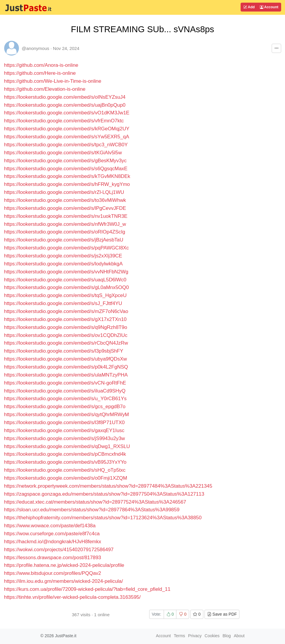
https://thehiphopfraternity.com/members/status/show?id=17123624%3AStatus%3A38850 (103, 518)
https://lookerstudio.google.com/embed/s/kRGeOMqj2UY (67, 129)
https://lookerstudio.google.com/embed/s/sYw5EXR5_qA (67, 137)
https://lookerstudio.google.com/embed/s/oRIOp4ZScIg (65, 232)
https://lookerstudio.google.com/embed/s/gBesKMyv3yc (65, 161)
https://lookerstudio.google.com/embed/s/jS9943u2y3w (65, 438)
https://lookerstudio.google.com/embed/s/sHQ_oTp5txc (65, 470)
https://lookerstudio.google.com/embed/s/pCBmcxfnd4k (65, 454)
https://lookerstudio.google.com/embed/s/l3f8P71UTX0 (65, 422)
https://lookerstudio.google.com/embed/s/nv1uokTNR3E (66, 216)
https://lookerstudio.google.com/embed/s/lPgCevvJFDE (65, 208)
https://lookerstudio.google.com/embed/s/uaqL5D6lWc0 (65, 280)
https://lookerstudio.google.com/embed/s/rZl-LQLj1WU (64, 192)
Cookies (212, 636)
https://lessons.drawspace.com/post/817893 (53, 558)
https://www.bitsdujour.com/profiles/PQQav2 (53, 573)
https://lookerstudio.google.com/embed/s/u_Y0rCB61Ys (65, 399)
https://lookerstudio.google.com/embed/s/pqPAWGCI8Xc (67, 248)
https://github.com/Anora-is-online (41, 65)
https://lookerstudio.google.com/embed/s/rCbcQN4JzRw (66, 343)
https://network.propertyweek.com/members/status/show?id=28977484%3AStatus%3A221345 (108, 486)
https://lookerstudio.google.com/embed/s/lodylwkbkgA (63, 264)
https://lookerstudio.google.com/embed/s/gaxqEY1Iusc (64, 430)
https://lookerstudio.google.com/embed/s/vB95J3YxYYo (65, 462)
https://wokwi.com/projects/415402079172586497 (59, 550)
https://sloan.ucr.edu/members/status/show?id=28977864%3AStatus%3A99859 (92, 510)
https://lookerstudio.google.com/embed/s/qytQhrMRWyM (67, 415)
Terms (179, 636)
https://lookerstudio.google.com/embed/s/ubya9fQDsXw (66, 359)
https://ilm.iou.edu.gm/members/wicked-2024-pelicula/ (64, 581)
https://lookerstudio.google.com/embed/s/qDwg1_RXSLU (67, 446)
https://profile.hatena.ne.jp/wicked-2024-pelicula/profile (64, 565)
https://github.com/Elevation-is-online (45, 89)
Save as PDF (222, 614)
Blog (227, 636)
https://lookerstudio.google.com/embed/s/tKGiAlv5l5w (63, 153)
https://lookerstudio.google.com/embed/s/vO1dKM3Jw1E (67, 113)
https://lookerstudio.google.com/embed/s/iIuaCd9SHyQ (65, 391)
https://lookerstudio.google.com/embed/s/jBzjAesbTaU (64, 240)
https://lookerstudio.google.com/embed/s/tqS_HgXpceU (65, 295)
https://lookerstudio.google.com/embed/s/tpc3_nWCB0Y (66, 145)
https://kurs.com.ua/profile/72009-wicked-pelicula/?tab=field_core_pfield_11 (87, 589)
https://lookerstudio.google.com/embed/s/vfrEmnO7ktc (64, 121)
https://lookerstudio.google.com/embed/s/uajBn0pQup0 (65, 105)
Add (249, 7)
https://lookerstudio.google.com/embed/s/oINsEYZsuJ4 (65, 97)
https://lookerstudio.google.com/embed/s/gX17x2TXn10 (65, 319)
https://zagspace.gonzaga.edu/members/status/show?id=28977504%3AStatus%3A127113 (104, 494)
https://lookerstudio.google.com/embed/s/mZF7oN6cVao (66, 311)
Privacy (195, 636)
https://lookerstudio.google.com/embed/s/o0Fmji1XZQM (66, 478)
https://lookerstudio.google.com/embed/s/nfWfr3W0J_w (65, 224)
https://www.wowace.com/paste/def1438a (50, 526)
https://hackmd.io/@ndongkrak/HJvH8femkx (53, 542)
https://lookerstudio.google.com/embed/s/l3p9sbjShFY (64, 351)
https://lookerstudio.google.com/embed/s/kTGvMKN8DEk (67, 176)
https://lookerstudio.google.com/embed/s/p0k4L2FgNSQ (66, 367)
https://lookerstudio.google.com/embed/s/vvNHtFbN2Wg (66, 272)
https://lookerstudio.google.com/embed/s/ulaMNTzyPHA (66, 375)
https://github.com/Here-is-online (40, 73)
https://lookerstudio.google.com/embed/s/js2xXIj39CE (63, 256)
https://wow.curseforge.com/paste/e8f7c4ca (52, 534)
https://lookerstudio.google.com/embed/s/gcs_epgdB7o (65, 407)
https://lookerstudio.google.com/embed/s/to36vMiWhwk (65, 200)
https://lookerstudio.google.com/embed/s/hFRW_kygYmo (67, 184)
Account (269, 7)
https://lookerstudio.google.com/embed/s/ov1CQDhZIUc (66, 335)
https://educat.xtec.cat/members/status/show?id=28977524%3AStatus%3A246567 (95, 502)
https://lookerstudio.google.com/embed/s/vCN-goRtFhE (65, 383)
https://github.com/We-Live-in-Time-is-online (53, 81)
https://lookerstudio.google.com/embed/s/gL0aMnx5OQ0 (67, 287)
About (239, 636)
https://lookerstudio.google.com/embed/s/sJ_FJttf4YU (63, 303)
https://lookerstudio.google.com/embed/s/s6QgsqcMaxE (66, 169)
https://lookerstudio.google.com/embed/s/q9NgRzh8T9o (66, 327)
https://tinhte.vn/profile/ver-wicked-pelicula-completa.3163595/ (73, 597)
